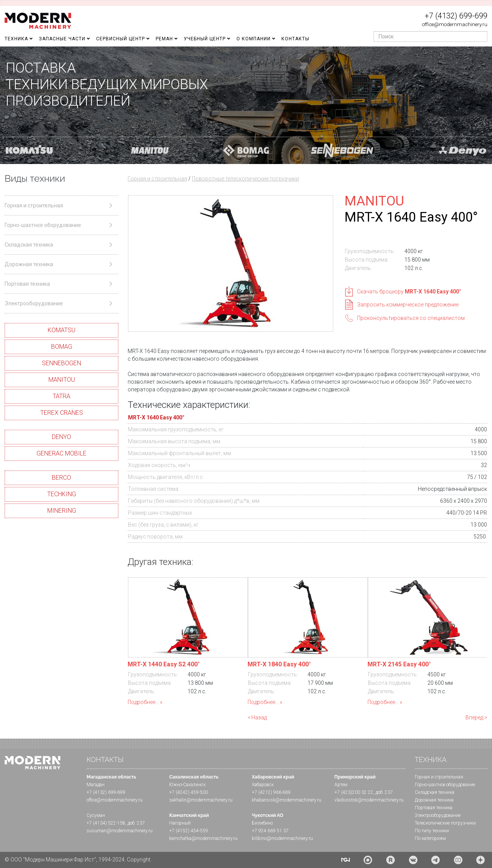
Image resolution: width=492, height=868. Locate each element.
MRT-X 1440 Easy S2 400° (164, 664)
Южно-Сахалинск (187, 785)
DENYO (61, 437)
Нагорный (180, 823)
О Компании (253, 39)
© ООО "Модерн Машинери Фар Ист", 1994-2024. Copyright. (78, 860)
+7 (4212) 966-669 (271, 792)
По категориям (430, 838)
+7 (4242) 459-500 (189, 792)
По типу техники (432, 831)
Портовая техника (434, 808)
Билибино (262, 823)
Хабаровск (263, 785)
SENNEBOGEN (61, 363)
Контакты (295, 39)
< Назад (257, 717)
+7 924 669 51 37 (270, 831)
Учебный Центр (205, 39)
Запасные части (62, 39)
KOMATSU (61, 330)
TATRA (61, 396)
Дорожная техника (434, 800)
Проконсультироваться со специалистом (411, 318)
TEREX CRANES (62, 413)
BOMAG (62, 347)
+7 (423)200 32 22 (354, 792)
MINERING (62, 511)
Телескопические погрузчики (445, 823)
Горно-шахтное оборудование (445, 785)
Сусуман (96, 815)
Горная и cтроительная (439, 777)
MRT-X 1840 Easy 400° (279, 664)
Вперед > (476, 717)
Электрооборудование (438, 815)
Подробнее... (143, 702)
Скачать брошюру (409, 292)
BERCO (61, 478)
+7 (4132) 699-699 (456, 16)
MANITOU (62, 380)
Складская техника (435, 792)
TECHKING (62, 494)
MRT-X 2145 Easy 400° (399, 664)
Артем (341, 785)
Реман (164, 39)
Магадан (96, 785)
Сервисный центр (121, 39)
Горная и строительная (157, 179)
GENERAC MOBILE (61, 453)
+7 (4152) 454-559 (189, 831)
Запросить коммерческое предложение (408, 305)
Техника (16, 39)
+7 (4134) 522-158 (106, 823)
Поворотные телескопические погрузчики (245, 179)
